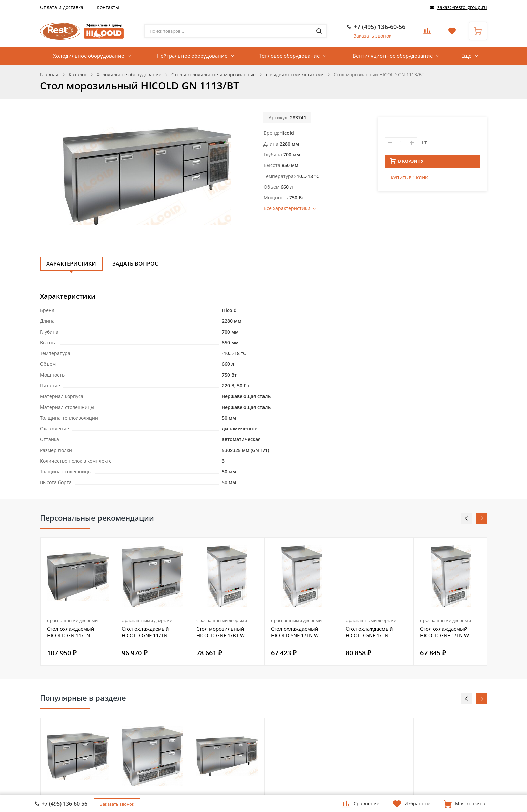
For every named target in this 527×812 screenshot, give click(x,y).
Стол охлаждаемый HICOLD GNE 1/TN (369, 632)
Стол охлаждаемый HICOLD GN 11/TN (71, 632)
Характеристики (71, 264)
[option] (78, 602)
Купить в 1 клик (409, 180)
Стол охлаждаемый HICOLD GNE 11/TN (145, 632)
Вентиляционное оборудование (393, 56)
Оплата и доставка (62, 7)
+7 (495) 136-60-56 (379, 27)
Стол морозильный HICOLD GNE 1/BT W (220, 632)
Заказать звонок (372, 36)
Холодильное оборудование (89, 56)
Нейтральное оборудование (192, 56)
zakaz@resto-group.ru (462, 7)
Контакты (108, 7)
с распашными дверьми (72, 620)
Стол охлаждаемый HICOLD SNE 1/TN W (295, 632)
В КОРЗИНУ (407, 163)
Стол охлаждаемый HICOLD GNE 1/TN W (444, 632)
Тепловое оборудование (290, 56)
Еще (466, 56)
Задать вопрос (135, 264)
